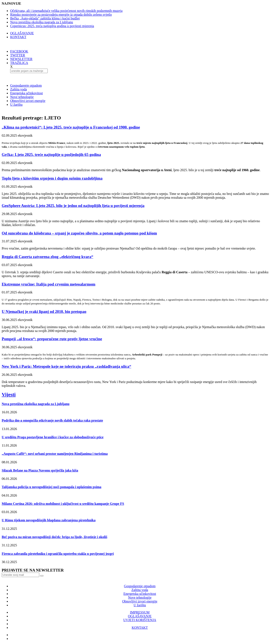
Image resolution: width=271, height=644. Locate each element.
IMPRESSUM (140, 612)
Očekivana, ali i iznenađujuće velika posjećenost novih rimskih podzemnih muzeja (66, 11)
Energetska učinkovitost (27, 93)
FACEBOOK (19, 51)
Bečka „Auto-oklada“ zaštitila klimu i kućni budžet (45, 18)
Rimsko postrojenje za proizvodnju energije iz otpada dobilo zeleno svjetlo (61, 15)
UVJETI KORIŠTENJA (140, 620)
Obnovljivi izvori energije (28, 101)
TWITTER (18, 55)
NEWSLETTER (21, 59)
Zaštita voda (19, 89)
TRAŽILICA (19, 63)
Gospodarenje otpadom (26, 85)
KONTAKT (18, 37)
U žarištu (16, 105)
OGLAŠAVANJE (22, 33)
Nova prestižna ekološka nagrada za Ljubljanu (42, 22)
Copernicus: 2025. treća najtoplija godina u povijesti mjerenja (52, 26)
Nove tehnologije (22, 97)
